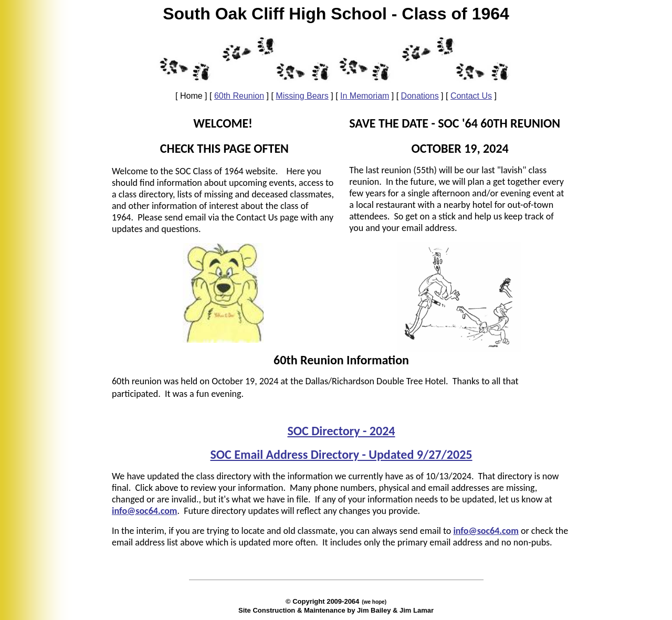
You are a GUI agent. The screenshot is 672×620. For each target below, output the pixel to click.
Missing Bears (302, 96)
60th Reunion (239, 96)
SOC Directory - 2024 (342, 431)
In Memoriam (365, 96)
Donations (420, 96)
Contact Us (471, 96)
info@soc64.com (486, 531)
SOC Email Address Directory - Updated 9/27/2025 (341, 454)
